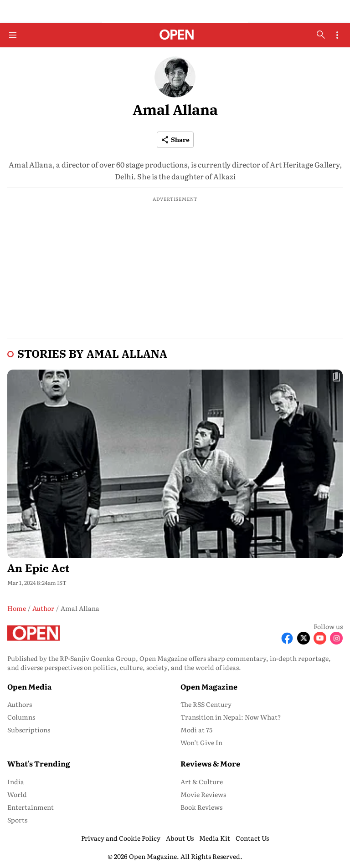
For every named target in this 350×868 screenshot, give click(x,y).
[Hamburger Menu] (13, 35)
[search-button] (321, 35)
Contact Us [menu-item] (252, 838)
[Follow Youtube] (320, 638)
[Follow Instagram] (336, 638)
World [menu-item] (17, 794)
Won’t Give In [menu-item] (201, 742)
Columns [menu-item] (21, 717)
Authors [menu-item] (20, 704)
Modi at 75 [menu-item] (196, 730)
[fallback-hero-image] (175, 464)
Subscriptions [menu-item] (29, 730)
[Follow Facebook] (287, 638)
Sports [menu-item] (17, 820)
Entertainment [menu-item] (31, 807)
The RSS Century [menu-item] (206, 704)
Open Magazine (209, 686)
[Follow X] (304, 638)
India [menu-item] (16, 782)
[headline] (175, 566)
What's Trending (39, 763)
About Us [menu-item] (180, 838)
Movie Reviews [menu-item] (203, 794)
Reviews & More (210, 763)
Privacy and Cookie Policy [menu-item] (121, 838)
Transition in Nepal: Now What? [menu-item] (231, 717)
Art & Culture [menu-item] (202, 782)
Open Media (29, 686)
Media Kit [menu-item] (215, 838)
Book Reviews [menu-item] (201, 807)
